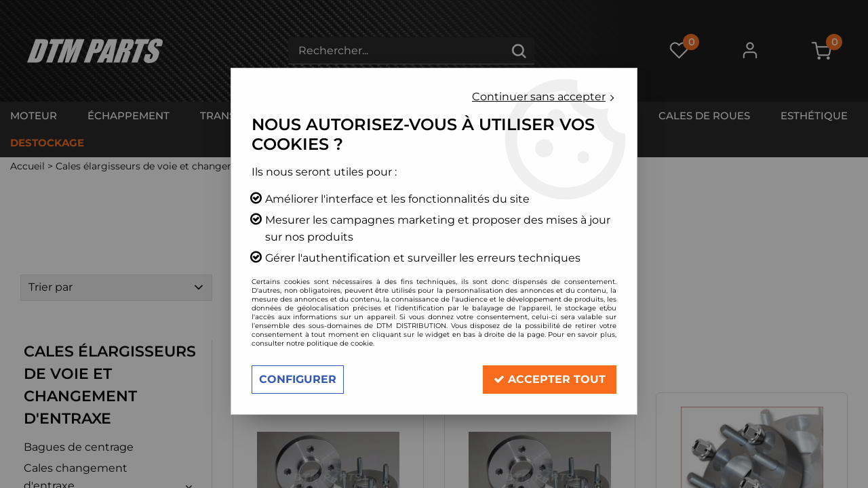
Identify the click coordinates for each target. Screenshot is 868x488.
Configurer (298, 379)
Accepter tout (550, 379)
